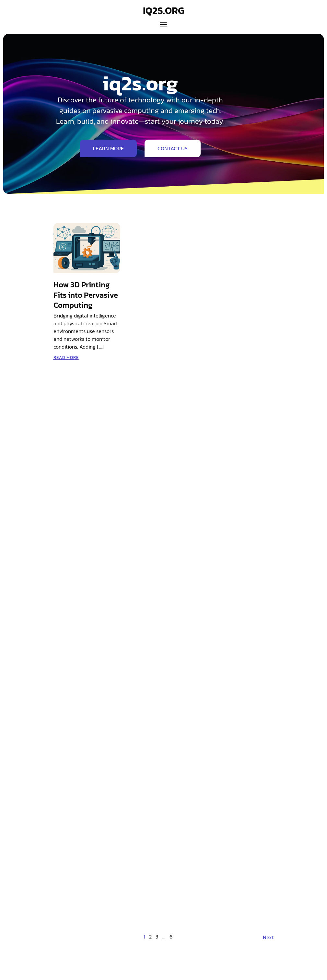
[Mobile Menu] (164, 24)
